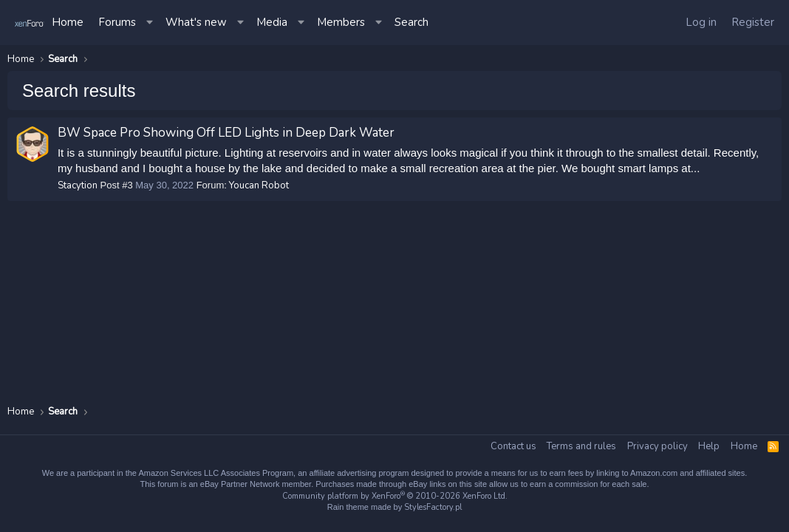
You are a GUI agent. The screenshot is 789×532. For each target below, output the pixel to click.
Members (341, 22)
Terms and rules (581, 446)
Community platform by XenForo (395, 496)
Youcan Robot (260, 185)
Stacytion (78, 185)
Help (709, 446)
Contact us (513, 446)
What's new (196, 22)
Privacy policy (657, 446)
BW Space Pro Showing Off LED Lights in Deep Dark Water (226, 133)
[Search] (411, 23)
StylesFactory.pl (433, 507)
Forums (117, 22)
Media (272, 22)
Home (68, 22)
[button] (151, 23)
